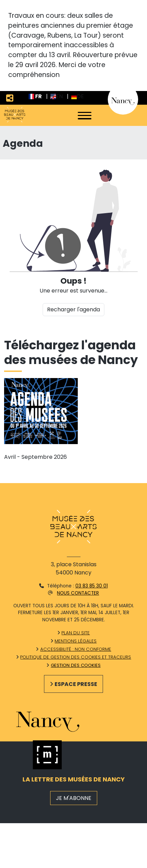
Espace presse (76, 684)
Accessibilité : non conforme (76, 649)
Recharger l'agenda (73, 309)
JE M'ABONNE (74, 798)
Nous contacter (78, 593)
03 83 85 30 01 (92, 586)
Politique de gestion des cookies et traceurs (76, 657)
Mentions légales (76, 641)
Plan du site (76, 633)
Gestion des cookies (76, 665)
